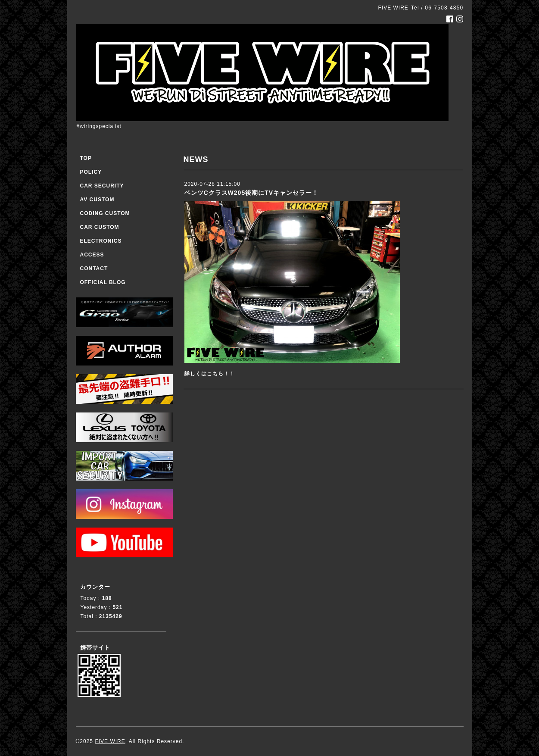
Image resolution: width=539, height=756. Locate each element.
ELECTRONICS (101, 241)
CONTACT (94, 269)
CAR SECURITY (102, 186)
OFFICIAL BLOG (103, 282)
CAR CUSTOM (100, 227)
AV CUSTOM (97, 200)
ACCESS (92, 255)
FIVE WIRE (110, 741)
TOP (86, 158)
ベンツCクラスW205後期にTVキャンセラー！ (252, 193)
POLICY (91, 172)
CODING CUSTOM (105, 213)
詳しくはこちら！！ (210, 374)
